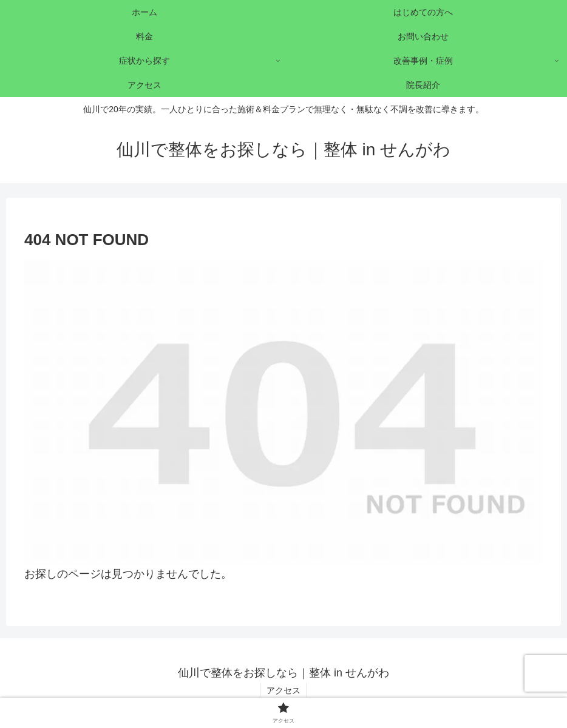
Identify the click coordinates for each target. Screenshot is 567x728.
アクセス (283, 690)
